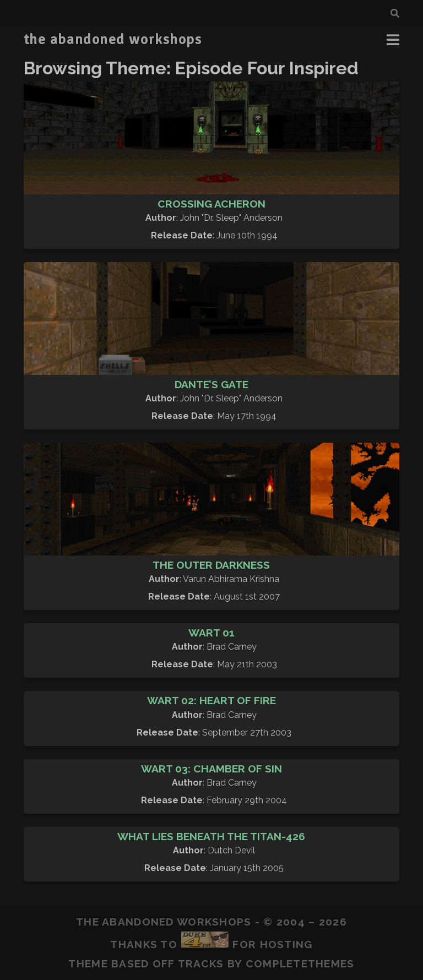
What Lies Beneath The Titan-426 (211, 836)
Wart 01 (211, 633)
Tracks (201, 963)
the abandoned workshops (113, 40)
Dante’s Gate (211, 384)
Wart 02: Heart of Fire (211, 700)
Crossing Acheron (211, 204)
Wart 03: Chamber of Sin (211, 769)
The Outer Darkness (211, 565)
